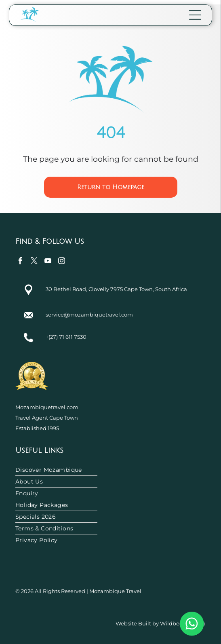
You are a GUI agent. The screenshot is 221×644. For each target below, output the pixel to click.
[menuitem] (110, 470)
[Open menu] (195, 15)
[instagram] (62, 262)
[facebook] (20, 262)
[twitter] (34, 262)
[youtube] (48, 262)
